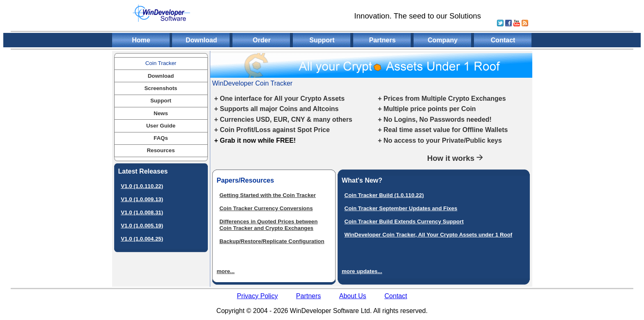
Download (201, 40)
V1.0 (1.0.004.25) (142, 239)
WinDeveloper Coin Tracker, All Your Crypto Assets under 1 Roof (429, 235)
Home (141, 40)
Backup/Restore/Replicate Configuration (272, 241)
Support (322, 40)
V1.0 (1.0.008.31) (142, 212)
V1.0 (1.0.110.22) (142, 186)
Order (262, 40)
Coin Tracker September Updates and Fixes (401, 208)
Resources (161, 150)
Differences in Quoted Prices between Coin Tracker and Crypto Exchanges (268, 225)
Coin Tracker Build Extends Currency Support (404, 221)
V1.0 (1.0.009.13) (142, 199)
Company (443, 40)
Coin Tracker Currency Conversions (266, 208)
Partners (382, 40)
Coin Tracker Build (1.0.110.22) (384, 195)
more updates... (362, 271)
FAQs (161, 138)
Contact (503, 40)
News (161, 113)
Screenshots (161, 88)
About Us (353, 296)
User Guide (161, 126)
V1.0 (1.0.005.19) (142, 226)
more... (226, 271)
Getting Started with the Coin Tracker (268, 195)
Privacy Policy (258, 296)
